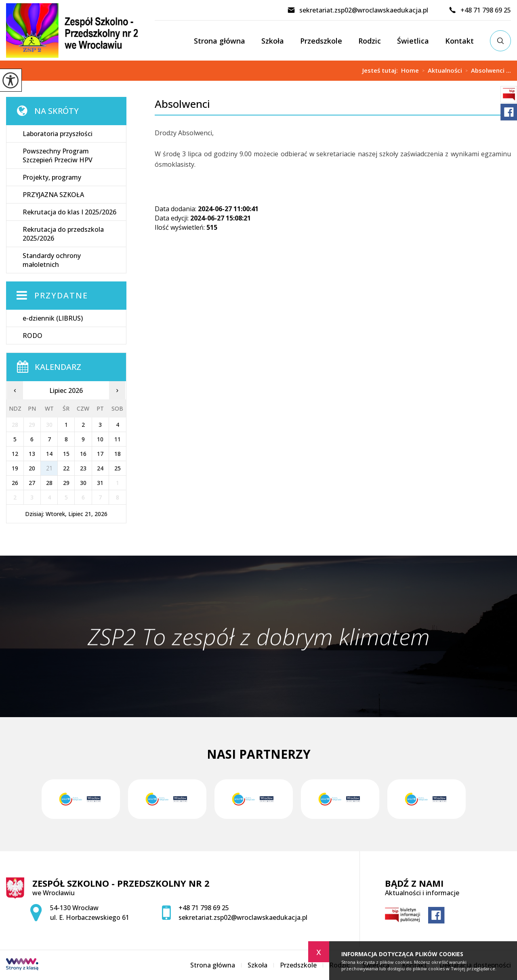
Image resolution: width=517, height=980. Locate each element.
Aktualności (440, 71)
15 (66, 454)
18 (118, 454)
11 (118, 439)
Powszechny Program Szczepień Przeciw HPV (58, 155)
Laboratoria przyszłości (58, 134)
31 (100, 483)
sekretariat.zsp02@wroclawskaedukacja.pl (358, 10)
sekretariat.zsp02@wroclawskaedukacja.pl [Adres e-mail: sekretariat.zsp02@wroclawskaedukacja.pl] (243, 917)
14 (49, 454)
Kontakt (459, 41)
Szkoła (273, 41)
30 (83, 483)
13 (32, 454)
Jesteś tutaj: (382, 70)
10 (100, 439)
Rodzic (370, 41)
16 (83, 454)
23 (83, 468)
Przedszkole (321, 41)
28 (49, 483)
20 (32, 468)
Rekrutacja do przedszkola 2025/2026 (63, 234)
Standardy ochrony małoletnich (52, 260)
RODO (33, 336)
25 (118, 468)
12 (15, 454)
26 (15, 483)
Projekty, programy (52, 177)
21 (49, 468)
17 (100, 454)
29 (66, 483)
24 (100, 468)
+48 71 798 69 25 (480, 10)
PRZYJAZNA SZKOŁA (53, 195)
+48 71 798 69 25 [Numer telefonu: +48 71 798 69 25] (204, 908)
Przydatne (61, 295)
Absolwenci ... (487, 71)
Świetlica (413, 41)
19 (15, 468)
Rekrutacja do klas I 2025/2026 (69, 212)
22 (66, 468)
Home (410, 70)
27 (32, 483)
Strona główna (220, 41)
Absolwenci (182, 104)
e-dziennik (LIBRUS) (53, 318)
